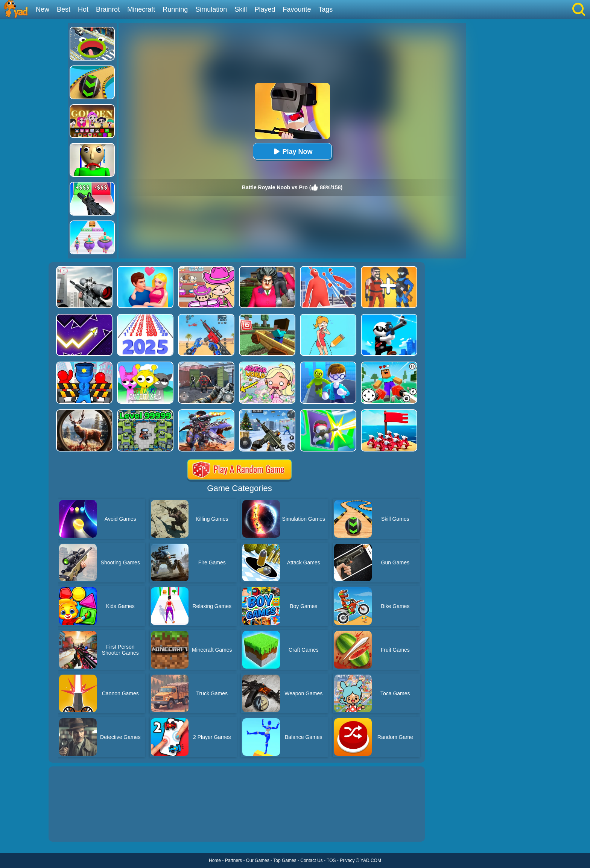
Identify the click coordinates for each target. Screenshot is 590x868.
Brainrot (108, 9)
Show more (74, 827)
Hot (83, 9)
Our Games (258, 860)
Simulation (211, 9)
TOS (331, 860)
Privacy (347, 860)
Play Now (292, 151)
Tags (325, 9)
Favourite (297, 9)
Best (64, 9)
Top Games (285, 860)
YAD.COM (371, 860)
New (43, 9)
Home (215, 860)
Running (175, 9)
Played (265, 9)
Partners (233, 860)
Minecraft (141, 9)
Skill (241, 9)
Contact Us (311, 860)
